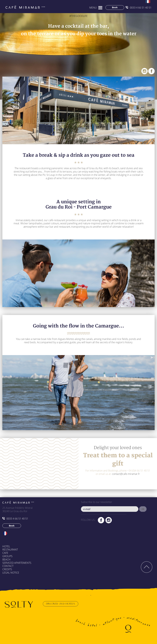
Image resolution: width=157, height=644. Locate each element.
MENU (93, 8)
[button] (143, 509)
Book (115, 7)
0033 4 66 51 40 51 (139, 8)
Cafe (5, 553)
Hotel (6, 546)
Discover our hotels (61, 604)
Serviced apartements (17, 563)
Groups (7, 556)
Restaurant (10, 550)
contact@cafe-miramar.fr (126, 474)
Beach (6, 559)
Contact (8, 566)
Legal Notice (11, 573)
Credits (7, 569)
